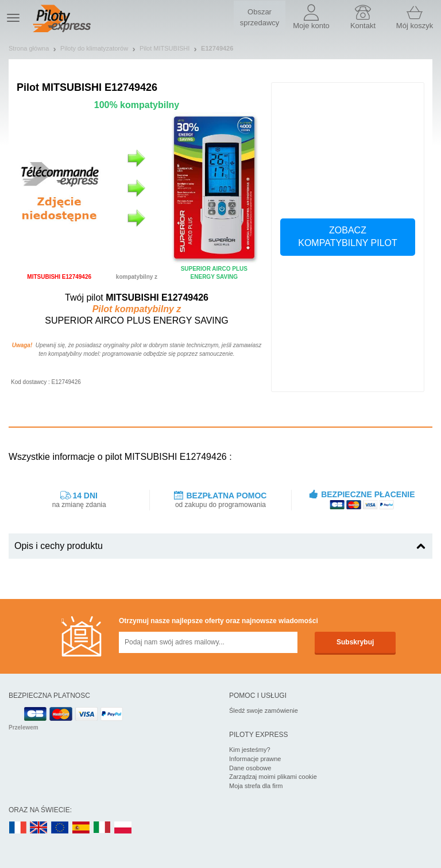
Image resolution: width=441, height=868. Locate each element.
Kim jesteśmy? (250, 750)
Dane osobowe (250, 768)
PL (123, 828)
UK (39, 828)
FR (18, 828)
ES (81, 828)
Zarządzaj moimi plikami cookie (273, 777)
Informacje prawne (255, 759)
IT (102, 828)
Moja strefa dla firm (256, 786)
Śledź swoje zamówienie (264, 710)
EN (60, 828)
